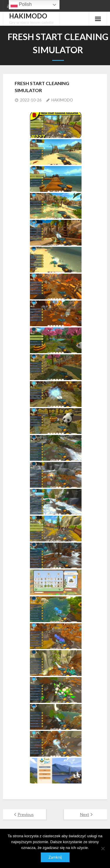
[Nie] (103, 848)
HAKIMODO (62, 100)
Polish (21, 5)
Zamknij (55, 857)
